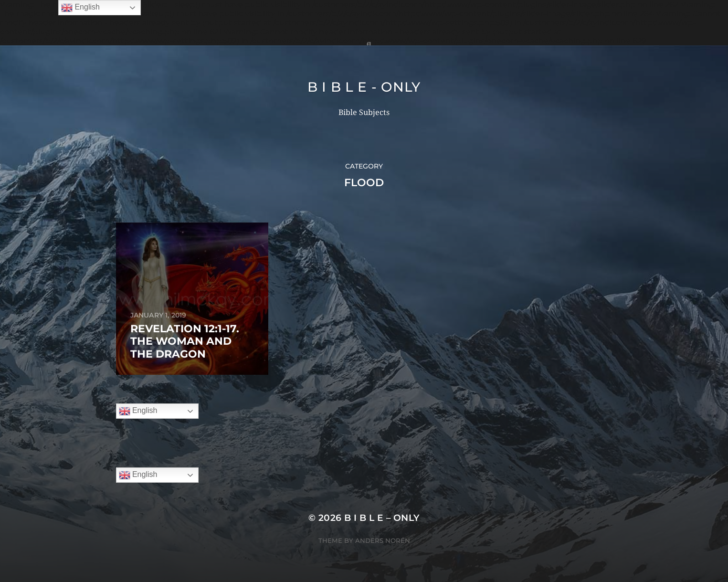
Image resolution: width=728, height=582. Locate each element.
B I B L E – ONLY (382, 518)
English (138, 411)
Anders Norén (383, 540)
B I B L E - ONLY (364, 87)
